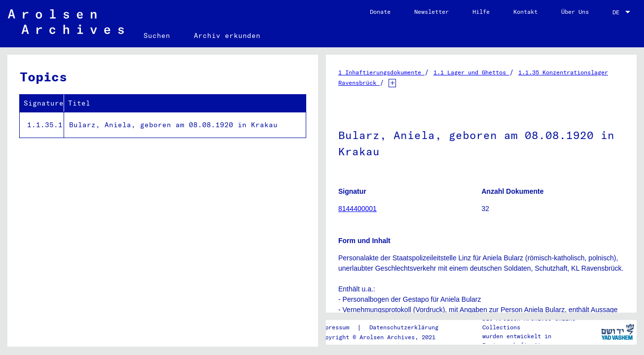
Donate (380, 12)
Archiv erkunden (227, 35)
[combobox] (622, 12)
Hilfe (481, 12)
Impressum (334, 327)
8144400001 (358, 209)
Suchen (157, 35)
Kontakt (525, 12)
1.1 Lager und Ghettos (471, 72)
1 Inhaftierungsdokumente (381, 72)
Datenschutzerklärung (404, 327)
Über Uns (575, 12)
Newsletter (431, 12)
